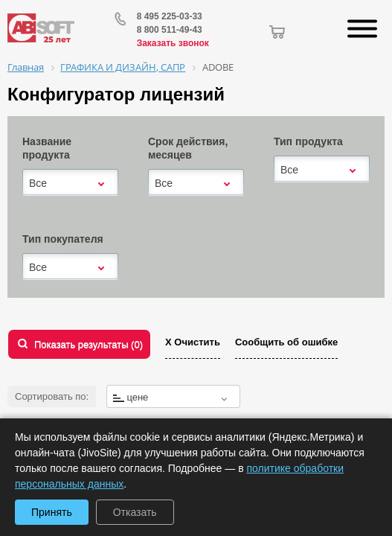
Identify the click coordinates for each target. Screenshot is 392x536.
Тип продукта (308, 141)
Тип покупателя (63, 239)
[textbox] (173, 397)
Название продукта (47, 148)
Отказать (135, 512)
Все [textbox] (38, 183)
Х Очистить (193, 342)
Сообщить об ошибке (286, 342)
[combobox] (70, 183)
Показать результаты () (89, 344)
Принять (52, 512)
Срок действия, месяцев (188, 148)
